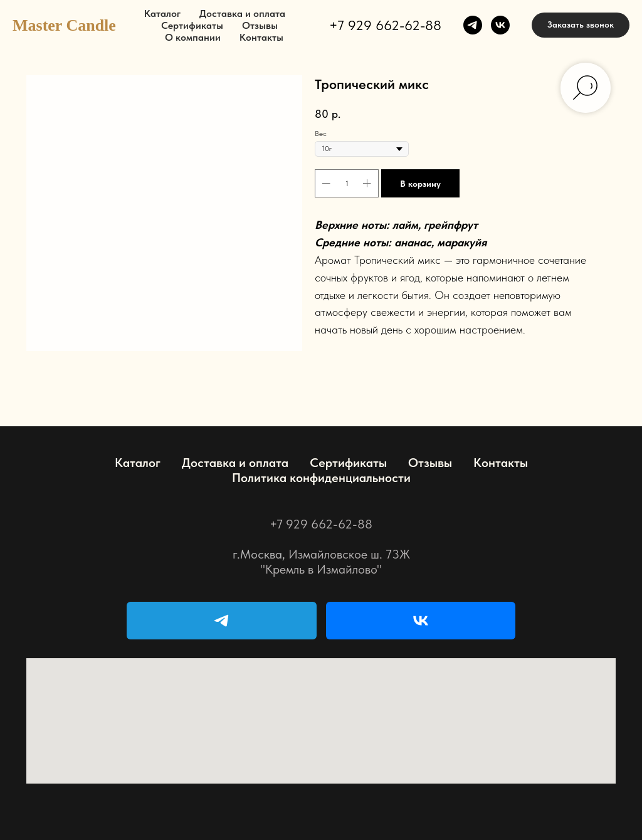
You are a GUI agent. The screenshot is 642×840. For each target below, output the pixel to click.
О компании (193, 37)
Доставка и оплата (242, 13)
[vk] (500, 25)
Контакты (261, 37)
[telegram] (473, 25)
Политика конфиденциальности (321, 478)
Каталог (162, 13)
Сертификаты (192, 25)
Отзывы (260, 25)
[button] (581, 25)
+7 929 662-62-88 (385, 25)
